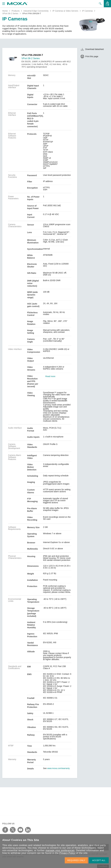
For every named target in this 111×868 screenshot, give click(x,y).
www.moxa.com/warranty (59, 768)
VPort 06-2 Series (10, 13)
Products (16, 11)
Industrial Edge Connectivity (36, 11)
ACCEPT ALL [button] (99, 860)
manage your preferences (60, 850)
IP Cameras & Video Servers (65, 11)
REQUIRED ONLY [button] (76, 860)
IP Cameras (87, 11)
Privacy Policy (67, 853)
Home (5, 11)
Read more (50, 376)
